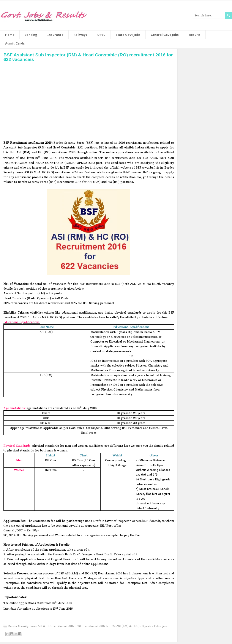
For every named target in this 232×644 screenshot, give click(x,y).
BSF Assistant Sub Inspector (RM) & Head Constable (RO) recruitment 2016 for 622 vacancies (88, 57)
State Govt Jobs (128, 35)
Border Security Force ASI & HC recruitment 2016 (41, 626)
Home (10, 35)
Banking (31, 35)
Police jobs (161, 626)
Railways (80, 35)
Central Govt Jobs (165, 35)
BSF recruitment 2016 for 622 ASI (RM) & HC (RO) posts (114, 626)
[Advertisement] (89, 105)
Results (195, 35)
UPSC (101, 35)
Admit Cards (15, 43)
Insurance (55, 35)
